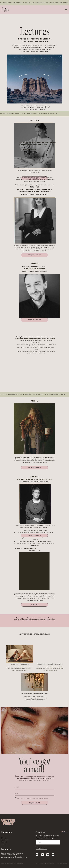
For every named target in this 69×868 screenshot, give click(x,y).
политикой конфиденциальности (37, 798)
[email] (34, 787)
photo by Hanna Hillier (12, 753)
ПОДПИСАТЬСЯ (34, 803)
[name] (34, 793)
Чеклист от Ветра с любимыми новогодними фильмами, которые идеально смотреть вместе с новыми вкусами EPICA (50, 669)
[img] (20, 654)
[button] (34, 605)
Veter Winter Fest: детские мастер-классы (35, 694)
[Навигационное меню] (66, 9)
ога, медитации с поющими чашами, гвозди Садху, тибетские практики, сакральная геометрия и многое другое (20, 669)
